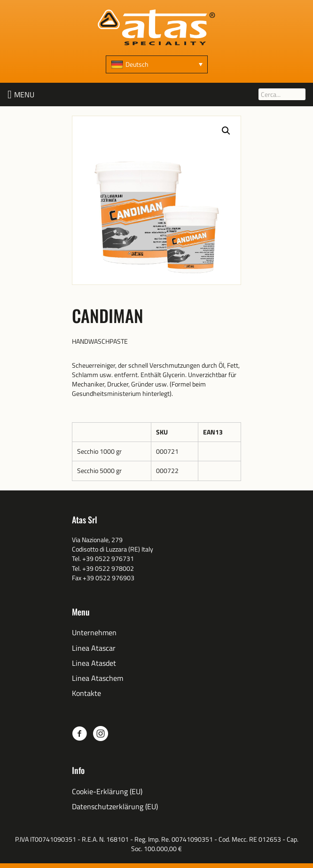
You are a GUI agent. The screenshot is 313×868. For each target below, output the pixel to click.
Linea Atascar (94, 648)
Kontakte (86, 693)
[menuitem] (157, 64)
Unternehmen (94, 633)
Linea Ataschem (98, 678)
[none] (157, 64)
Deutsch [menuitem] (137, 64)
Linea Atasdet (94, 663)
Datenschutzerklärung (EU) (115, 807)
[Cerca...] (282, 94)
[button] (24, 95)
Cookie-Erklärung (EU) (107, 792)
